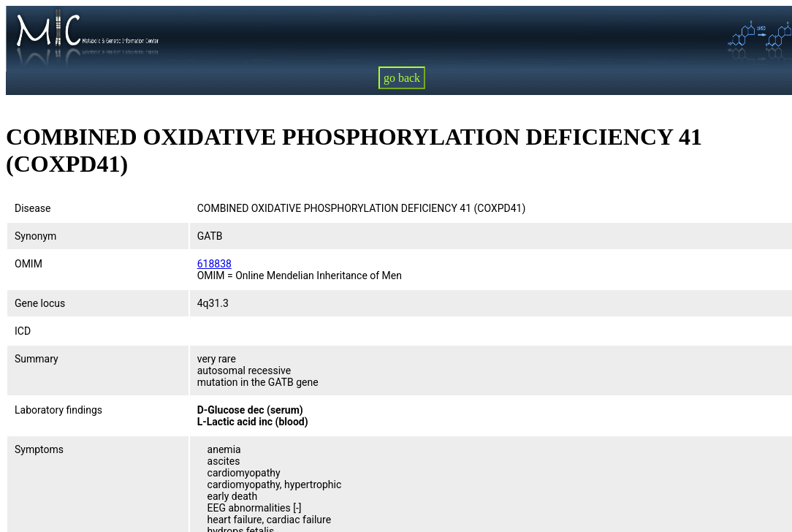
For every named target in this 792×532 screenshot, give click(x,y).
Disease (33, 208)
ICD (23, 331)
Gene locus (40, 303)
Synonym (35, 236)
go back (402, 78)
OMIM (28, 264)
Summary (37, 359)
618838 (214, 264)
